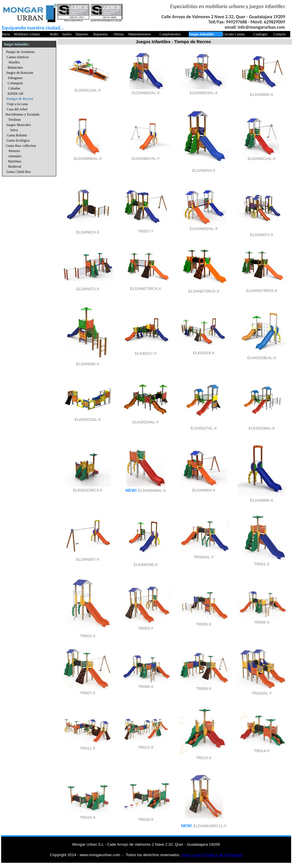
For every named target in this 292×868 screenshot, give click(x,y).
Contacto (279, 34)
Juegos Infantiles (201, 34)
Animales (15, 156)
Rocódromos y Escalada (23, 114)
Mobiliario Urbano (27, 34)
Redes (54, 34)
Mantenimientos (139, 34)
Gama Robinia (17, 135)
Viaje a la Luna (17, 104)
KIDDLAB (15, 94)
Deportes (82, 34)
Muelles (14, 62)
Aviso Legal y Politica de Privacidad (212, 855)
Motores (14, 151)
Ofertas (119, 34)
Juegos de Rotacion (20, 73)
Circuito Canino (234, 34)
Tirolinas (14, 120)
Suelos (67, 34)
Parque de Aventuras (20, 52)
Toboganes (15, 78)
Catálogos (260, 34)
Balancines (15, 67)
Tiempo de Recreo (20, 99)
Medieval (15, 167)
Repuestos (100, 34)
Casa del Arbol (17, 109)
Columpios (15, 83)
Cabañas (14, 88)
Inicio (6, 34)
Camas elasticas (18, 57)
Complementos (170, 34)
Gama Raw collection (21, 146)
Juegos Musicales (19, 125)
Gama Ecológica (18, 140)
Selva (14, 130)
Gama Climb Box (19, 172)
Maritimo (15, 161)
